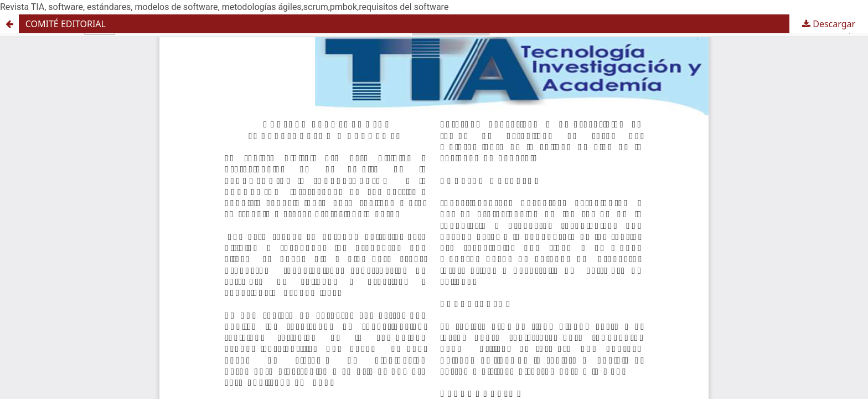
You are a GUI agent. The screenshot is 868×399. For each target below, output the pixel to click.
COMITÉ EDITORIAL (66, 24)
